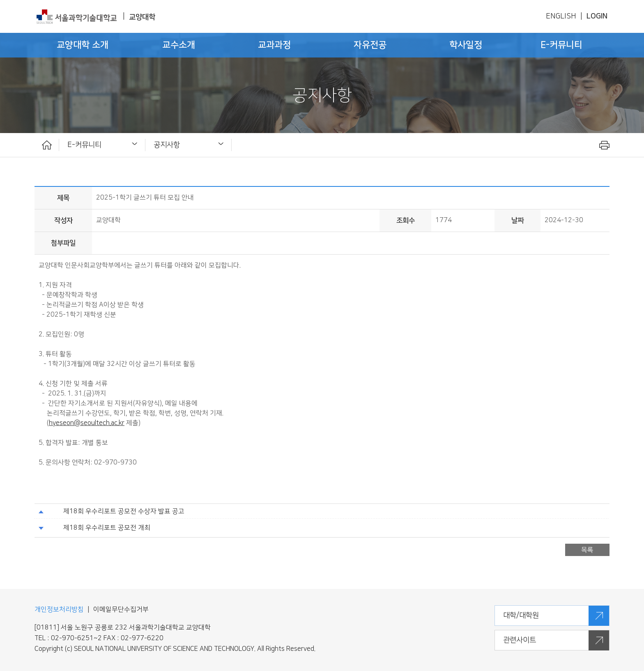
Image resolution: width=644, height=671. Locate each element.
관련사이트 (520, 640)
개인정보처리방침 (59, 610)
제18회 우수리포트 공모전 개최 (107, 528)
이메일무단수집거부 (121, 610)
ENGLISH (561, 16)
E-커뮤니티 (84, 145)
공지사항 (167, 145)
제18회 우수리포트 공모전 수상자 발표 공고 (124, 511)
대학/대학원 (521, 615)
